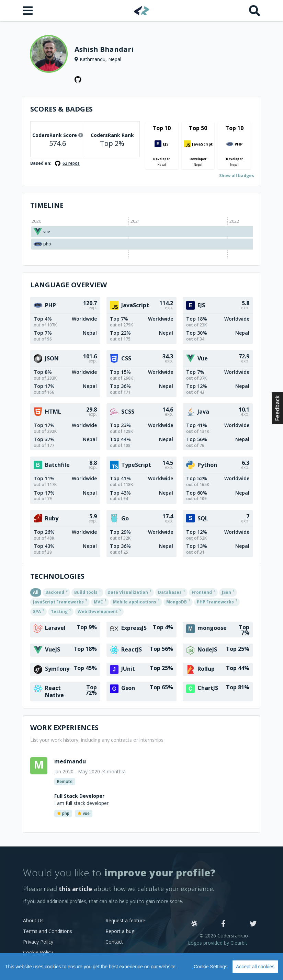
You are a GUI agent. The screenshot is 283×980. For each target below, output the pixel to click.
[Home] (142, 10)
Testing (61, 611)
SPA (38, 611)
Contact (114, 942)
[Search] (254, 11)
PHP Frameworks (217, 601)
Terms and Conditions (48, 931)
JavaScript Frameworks (60, 601)
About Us (33, 920)
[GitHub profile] (78, 80)
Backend (56, 592)
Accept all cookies (255, 967)
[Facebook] (223, 924)
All (36, 592)
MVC (100, 601)
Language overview (69, 285)
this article (75, 889)
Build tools (87, 592)
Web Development (99, 611)
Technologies (57, 576)
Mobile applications (136, 601)
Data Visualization (129, 592)
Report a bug (120, 931)
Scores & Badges (61, 109)
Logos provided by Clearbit (218, 943)
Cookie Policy (38, 952)
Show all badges (237, 176)
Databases (171, 592)
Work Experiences (64, 728)
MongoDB (178, 601)
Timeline (47, 205)
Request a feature (125, 920)
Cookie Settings (211, 967)
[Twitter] (253, 924)
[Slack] (194, 924)
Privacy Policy (38, 942)
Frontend (203, 592)
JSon (228, 592)
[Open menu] (29, 11)
